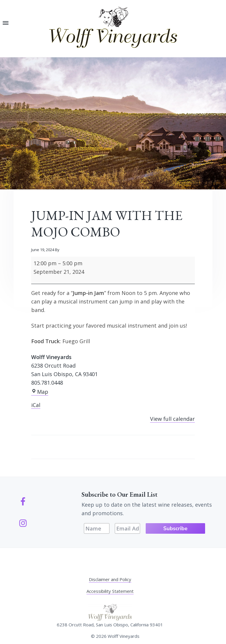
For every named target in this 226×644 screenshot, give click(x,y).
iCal (36, 405)
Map (40, 392)
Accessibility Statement (110, 591)
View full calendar (172, 419)
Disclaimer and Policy (110, 579)
